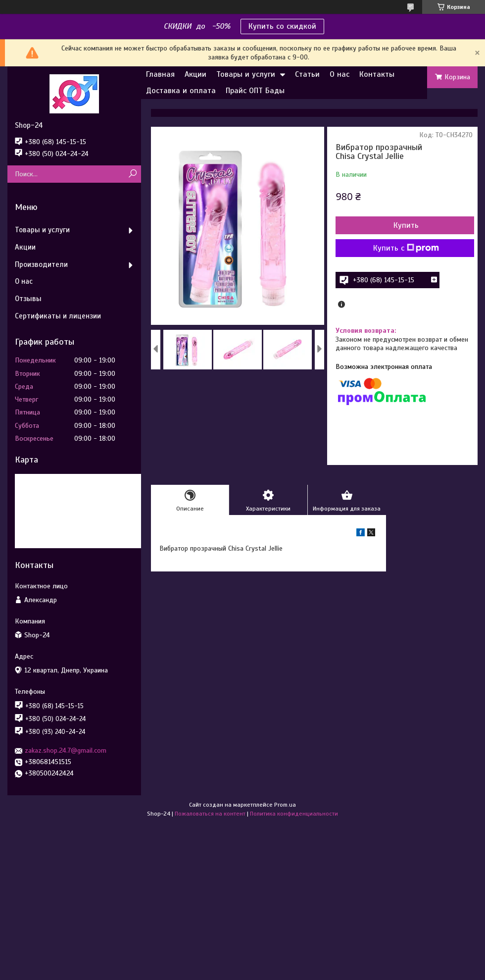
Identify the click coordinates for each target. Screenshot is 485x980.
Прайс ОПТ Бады (255, 91)
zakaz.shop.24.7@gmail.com (66, 750)
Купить (406, 225)
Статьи (307, 74)
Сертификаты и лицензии (58, 316)
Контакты (377, 74)
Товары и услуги (246, 74)
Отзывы (28, 299)
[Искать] (132, 174)
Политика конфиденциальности (294, 814)
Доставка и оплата (181, 91)
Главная (160, 74)
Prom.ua (285, 805)
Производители (41, 264)
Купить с (406, 248)
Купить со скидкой (282, 26)
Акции (195, 74)
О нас (339, 74)
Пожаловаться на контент (210, 814)
